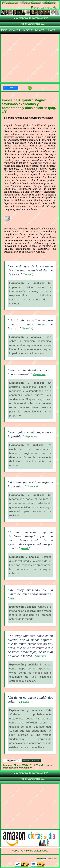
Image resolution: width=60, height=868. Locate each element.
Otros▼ (51, 30)
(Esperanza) (39, 374)
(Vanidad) (23, 702)
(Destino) (28, 275)
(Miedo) (26, 548)
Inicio (4, 30)
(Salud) (12, 598)
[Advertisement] (30, 59)
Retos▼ (40, 30)
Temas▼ (28, 30)
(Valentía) (41, 656)
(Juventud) (32, 487)
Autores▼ (15, 30)
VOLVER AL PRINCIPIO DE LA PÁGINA (30, 851)
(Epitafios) (27, 329)
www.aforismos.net (47, 858)
